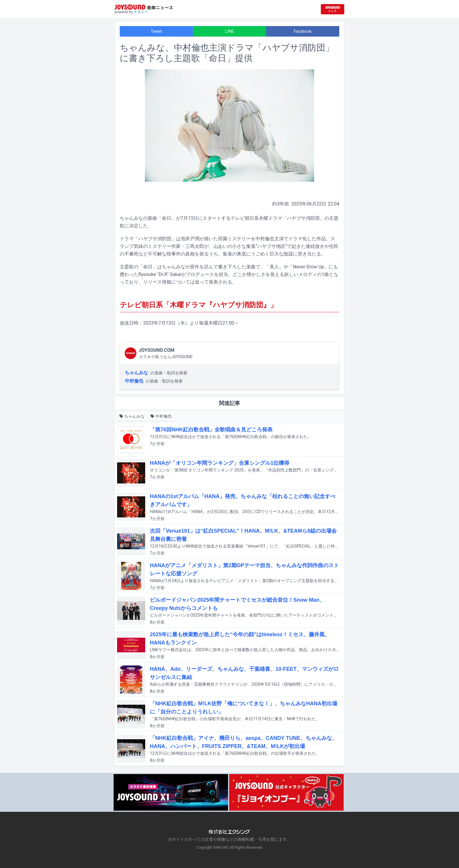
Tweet (156, 31)
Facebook (303, 31)
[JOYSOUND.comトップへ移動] (333, 9)
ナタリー (141, 12)
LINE (229, 31)
